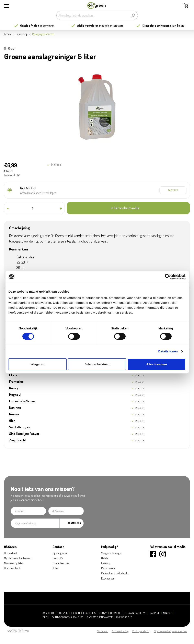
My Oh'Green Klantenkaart (18, 558)
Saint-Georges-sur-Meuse (68, 617)
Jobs (55, 568)
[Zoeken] (133, 15)
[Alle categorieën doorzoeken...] (92, 15)
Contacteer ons (61, 563)
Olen (45, 617)
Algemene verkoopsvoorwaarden (170, 631)
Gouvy (103, 613)
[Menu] (7, 5)
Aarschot (48, 613)
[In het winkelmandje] (128, 208)
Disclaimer (102, 631)
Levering (106, 563)
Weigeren (37, 364)
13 (157, 26)
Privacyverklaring (141, 631)
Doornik (63, 613)
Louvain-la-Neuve (135, 613)
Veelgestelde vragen (112, 553)
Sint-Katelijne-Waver (100, 617)
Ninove (167, 613)
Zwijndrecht (124, 617)
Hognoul (116, 613)
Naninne (155, 613)
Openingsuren (60, 553)
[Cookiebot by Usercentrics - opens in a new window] (168, 277)
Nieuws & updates (14, 563)
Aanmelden (74, 523)
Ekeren (75, 613)
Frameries (89, 613)
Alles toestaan (157, 364)
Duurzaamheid (12, 568)
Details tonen (168, 351)
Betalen (105, 558)
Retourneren (108, 568)
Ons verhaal (10, 553)
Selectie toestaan (97, 364)
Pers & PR (58, 558)
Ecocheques (108, 578)
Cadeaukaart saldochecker (116, 573)
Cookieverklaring (120, 631)
